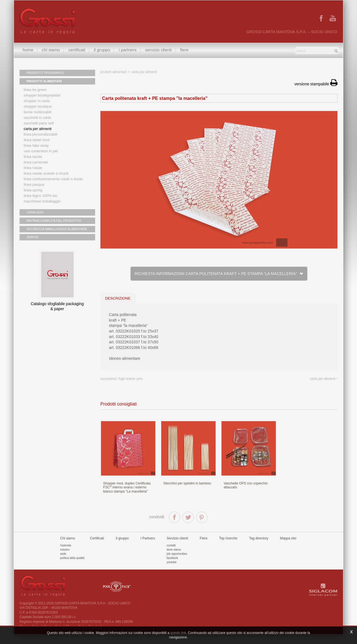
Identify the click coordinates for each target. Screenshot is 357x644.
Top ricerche (228, 547)
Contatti (171, 555)
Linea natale (33, 168)
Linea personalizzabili (40, 134)
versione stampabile (316, 84)
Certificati (78, 50)
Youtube (172, 571)
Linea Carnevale (36, 162)
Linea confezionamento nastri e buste (53, 179)
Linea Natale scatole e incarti (46, 173)
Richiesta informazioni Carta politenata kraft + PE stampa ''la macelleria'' (219, 274)
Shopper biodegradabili (42, 95)
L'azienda (66, 555)
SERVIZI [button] (32, 237)
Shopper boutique (38, 106)
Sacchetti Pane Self (39, 123)
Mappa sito (288, 547)
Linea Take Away (36, 145)
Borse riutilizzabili (38, 112)
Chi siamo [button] (51, 50)
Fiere (187, 50)
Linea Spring (33, 190)
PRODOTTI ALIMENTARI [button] (44, 81)
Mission (65, 559)
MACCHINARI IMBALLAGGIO (42, 201)
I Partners (129, 50)
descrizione (118, 298)
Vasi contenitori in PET (41, 151)
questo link (178, 633)
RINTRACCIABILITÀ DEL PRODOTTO (53, 221)
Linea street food (37, 140)
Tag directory (259, 547)
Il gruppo (122, 547)
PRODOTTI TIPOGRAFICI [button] (45, 73)
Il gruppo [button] (103, 50)
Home (28, 50)
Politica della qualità (72, 567)
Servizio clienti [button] (161, 50)
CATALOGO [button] (35, 212)
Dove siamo (174, 559)
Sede (63, 563)
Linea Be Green (35, 90)
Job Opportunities (177, 563)
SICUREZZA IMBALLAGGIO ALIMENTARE (56, 229)
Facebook (173, 567)
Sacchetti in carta (37, 118)
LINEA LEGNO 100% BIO (41, 196)
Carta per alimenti (38, 129)
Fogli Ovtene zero (131, 379)
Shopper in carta (37, 101)
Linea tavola (33, 157)
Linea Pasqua (34, 184)
